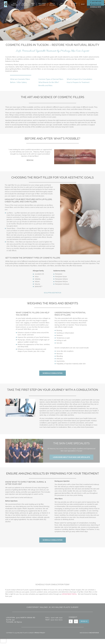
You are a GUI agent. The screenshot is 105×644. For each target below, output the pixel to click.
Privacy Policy (40, 633)
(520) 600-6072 (57, 620)
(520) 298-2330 (57, 618)
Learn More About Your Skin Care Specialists (71, 457)
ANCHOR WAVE (94, 633)
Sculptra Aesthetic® (53, 293)
